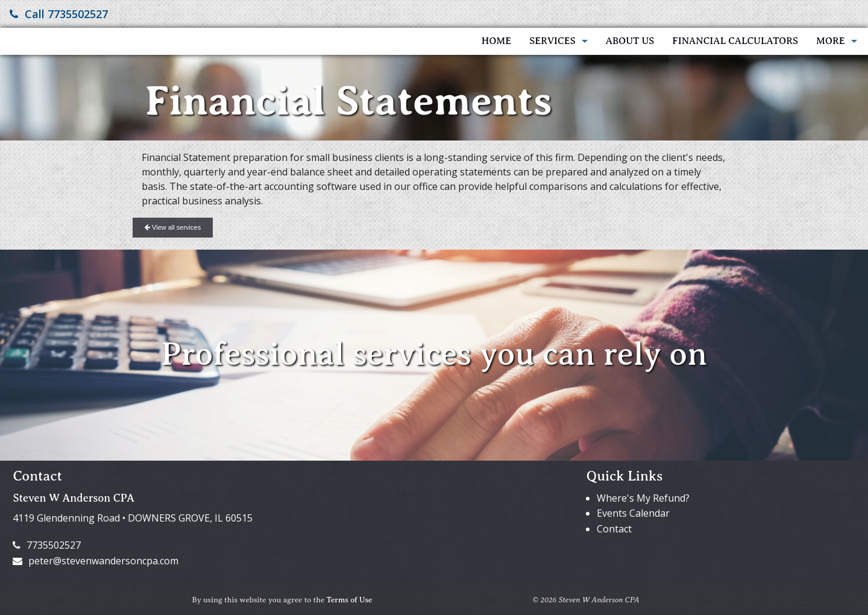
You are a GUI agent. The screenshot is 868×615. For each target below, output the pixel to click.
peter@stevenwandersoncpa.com (96, 561)
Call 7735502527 (59, 14)
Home (496, 41)
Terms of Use (350, 600)
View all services (173, 227)
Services (552, 41)
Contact (614, 529)
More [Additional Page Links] (831, 41)
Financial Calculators (735, 41)
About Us (630, 41)
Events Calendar (633, 513)
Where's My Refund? (643, 498)
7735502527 (47, 545)
